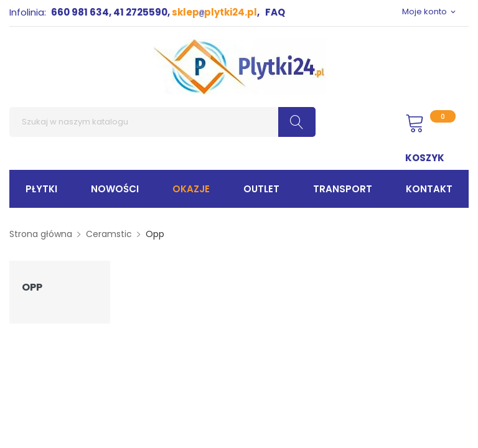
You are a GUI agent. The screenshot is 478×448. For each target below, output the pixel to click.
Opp (32, 287)
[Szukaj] (162, 122)
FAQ (275, 12)
